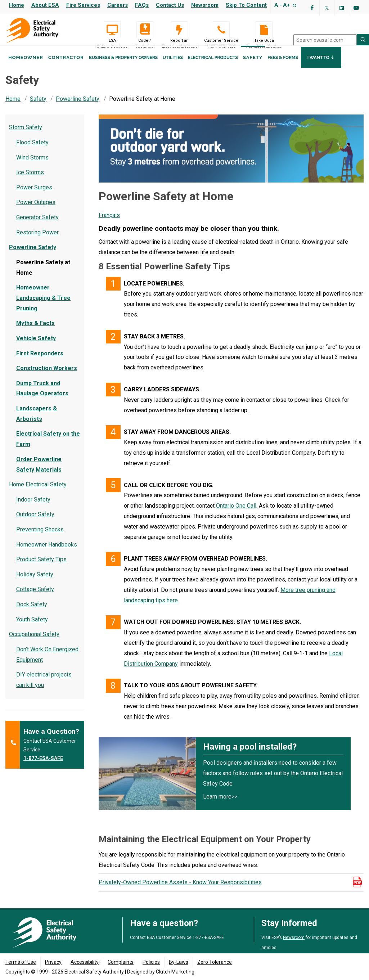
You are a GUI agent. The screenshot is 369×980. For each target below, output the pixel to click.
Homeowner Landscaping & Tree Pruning (43, 305)
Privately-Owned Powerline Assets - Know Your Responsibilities (180, 889)
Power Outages (36, 209)
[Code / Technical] (145, 30)
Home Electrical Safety (38, 491)
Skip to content (246, 5)
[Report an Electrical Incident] (179, 30)
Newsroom (205, 5)
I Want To (321, 68)
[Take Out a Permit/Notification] (264, 30)
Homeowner (26, 68)
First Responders (40, 360)
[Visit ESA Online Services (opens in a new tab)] (112, 30)
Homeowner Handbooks (47, 551)
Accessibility (85, 962)
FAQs (142, 5)
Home (17, 5)
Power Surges (34, 194)
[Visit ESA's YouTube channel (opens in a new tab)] (356, 8)
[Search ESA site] (363, 40)
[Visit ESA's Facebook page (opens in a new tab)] (312, 8)
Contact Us (170, 5)
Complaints (121, 962)
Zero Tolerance (215, 962)
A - (278, 5)
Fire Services (83, 5)
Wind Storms (32, 164)
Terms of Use (21, 962)
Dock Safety (32, 611)
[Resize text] (294, 5)
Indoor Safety (33, 506)
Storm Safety (26, 134)
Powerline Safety (78, 106)
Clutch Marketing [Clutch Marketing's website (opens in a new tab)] (175, 972)
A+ (286, 5)
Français (109, 222)
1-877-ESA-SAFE (43, 765)
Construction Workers (47, 375)
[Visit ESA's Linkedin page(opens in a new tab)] (342, 8)
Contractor (66, 68)
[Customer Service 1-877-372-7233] (221, 30)
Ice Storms (30, 179)
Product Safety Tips (41, 566)
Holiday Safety (35, 581)
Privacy (53, 962)
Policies (151, 962)
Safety (253, 68)
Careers (118, 5)
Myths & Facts (35, 330)
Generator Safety (37, 224)
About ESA (45, 5)
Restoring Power (37, 239)
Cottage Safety (35, 596)
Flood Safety (32, 149)
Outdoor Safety (35, 521)
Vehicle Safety (36, 345)
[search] (325, 40)
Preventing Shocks (40, 536)
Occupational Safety (34, 641)
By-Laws (179, 962)
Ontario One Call (236, 513)
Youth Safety (32, 626)
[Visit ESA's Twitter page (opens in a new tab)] (327, 8)
